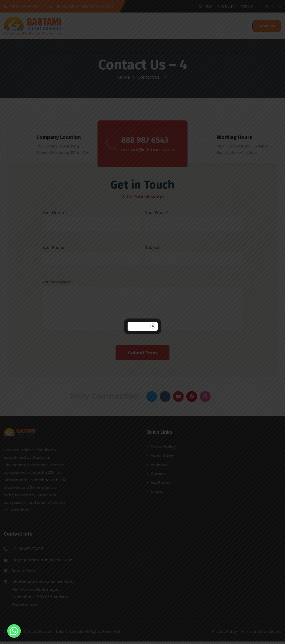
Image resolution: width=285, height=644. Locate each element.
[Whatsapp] (14, 631)
